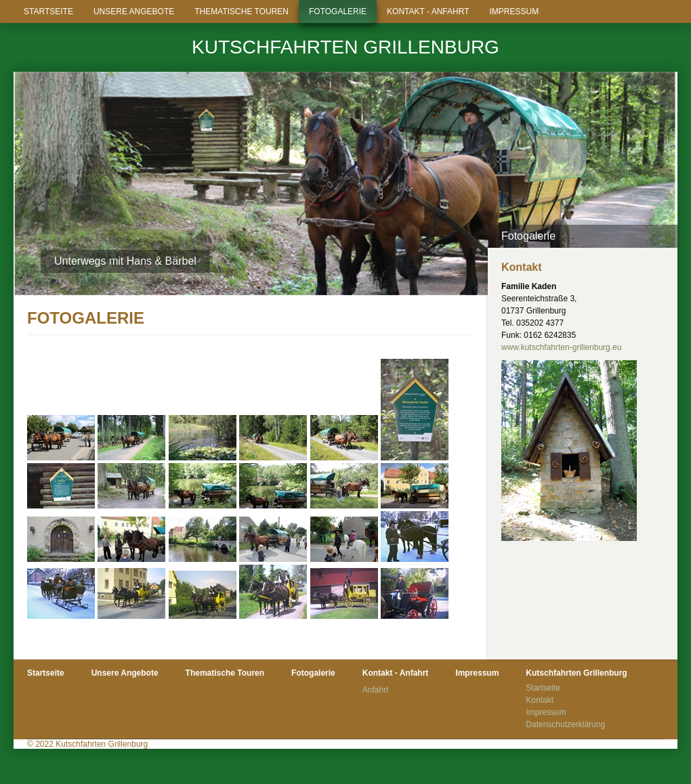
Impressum (514, 12)
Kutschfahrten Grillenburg (345, 47)
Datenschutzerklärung (565, 724)
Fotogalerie (338, 12)
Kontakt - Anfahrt (428, 12)
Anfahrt (376, 690)
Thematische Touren (242, 12)
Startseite (48, 12)
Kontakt (540, 700)
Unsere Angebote (134, 12)
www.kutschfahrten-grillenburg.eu (561, 347)
